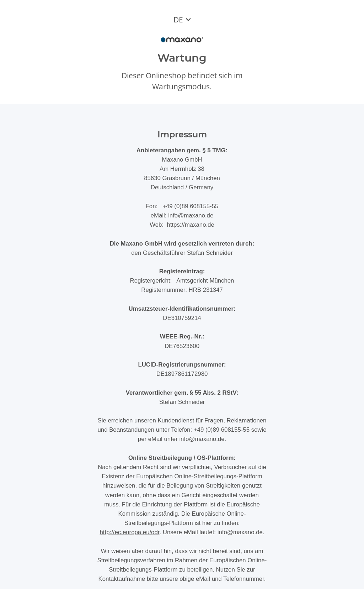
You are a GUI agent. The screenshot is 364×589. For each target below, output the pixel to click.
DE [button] (178, 20)
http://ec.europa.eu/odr (130, 532)
